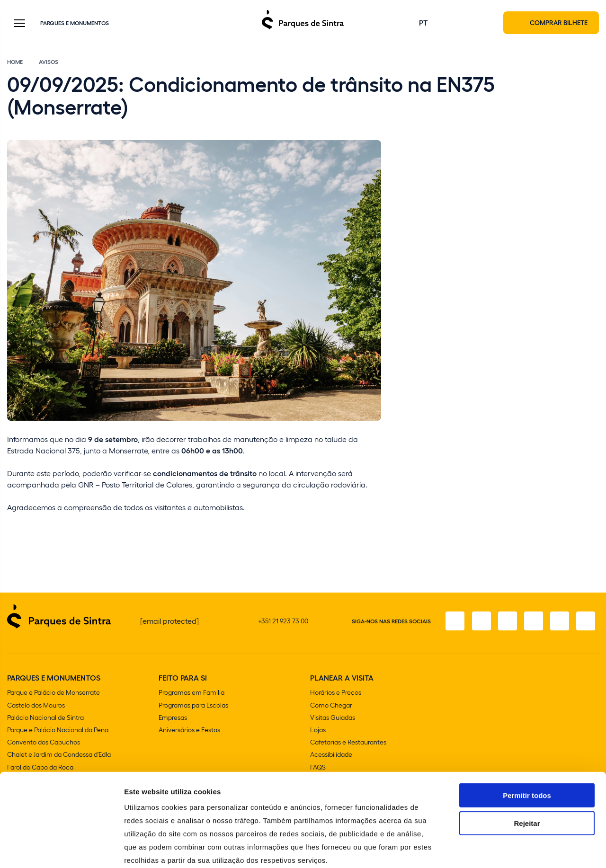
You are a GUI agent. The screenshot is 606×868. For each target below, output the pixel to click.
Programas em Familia (192, 693)
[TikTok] (533, 621)
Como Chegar (331, 705)
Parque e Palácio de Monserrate (53, 693)
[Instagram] (480, 621)
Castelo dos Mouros (36, 705)
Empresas (173, 718)
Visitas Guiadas (333, 718)
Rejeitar (527, 773)
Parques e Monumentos (75, 23)
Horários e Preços (336, 693)
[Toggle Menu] (19, 24)
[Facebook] (453, 621)
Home (15, 62)
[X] (506, 621)
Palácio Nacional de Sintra (45, 718)
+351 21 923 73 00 (283, 621)
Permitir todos (527, 745)
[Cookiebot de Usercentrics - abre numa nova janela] (61, 850)
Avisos (49, 62)
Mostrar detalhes (520, 849)
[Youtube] (559, 621)
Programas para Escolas (193, 705)
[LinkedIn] (586, 621)
